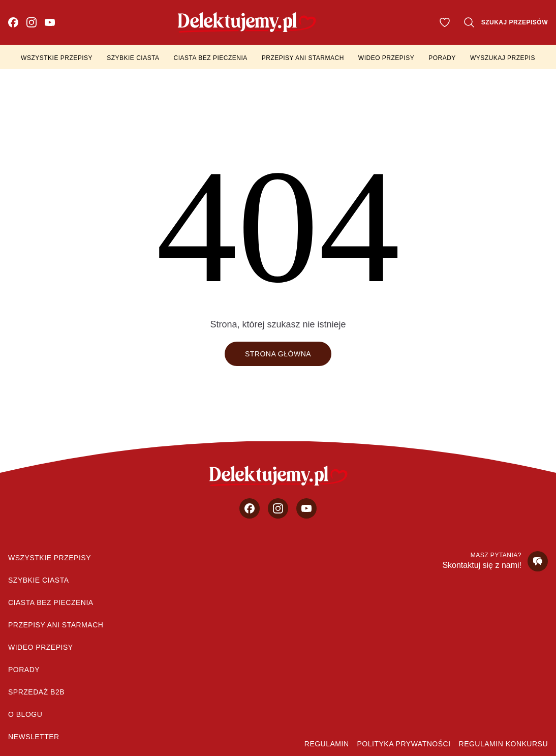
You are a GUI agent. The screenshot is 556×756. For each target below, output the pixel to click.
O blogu (25, 714)
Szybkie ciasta (133, 58)
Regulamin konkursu (503, 744)
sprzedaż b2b (36, 692)
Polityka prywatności (404, 744)
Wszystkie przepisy (57, 58)
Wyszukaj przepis (503, 58)
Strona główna (278, 354)
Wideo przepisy (386, 58)
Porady (442, 58)
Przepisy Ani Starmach (303, 58)
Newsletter (34, 737)
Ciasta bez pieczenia (211, 58)
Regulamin (327, 744)
